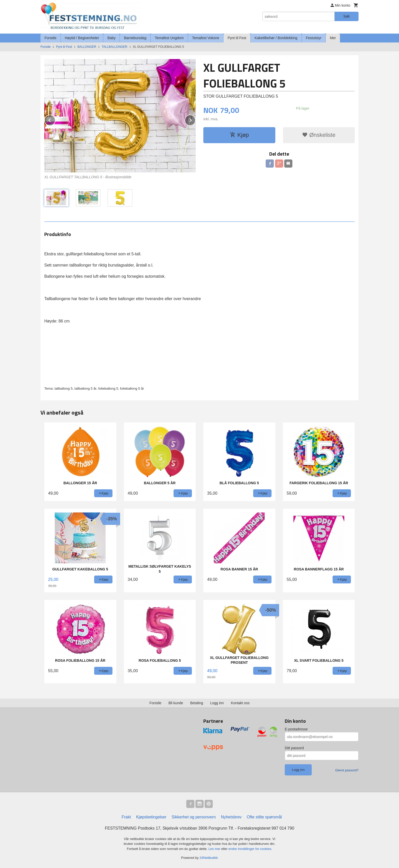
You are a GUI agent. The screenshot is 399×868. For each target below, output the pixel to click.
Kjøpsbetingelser (151, 817)
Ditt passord (294, 748)
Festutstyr (314, 38)
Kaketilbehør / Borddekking (276, 38)
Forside (51, 38)
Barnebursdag (135, 38)
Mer (333, 38)
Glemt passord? (347, 770)
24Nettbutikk (209, 858)
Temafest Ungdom (169, 38)
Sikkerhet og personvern (194, 817)
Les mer (215, 849)
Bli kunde (176, 703)
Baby (111, 38)
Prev (55, 119)
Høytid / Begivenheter (82, 38)
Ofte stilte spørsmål (264, 817)
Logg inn (217, 703)
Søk (346, 16)
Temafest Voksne (206, 38)
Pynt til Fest (237, 38)
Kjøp (239, 135)
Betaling (197, 703)
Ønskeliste (319, 135)
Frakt (126, 817)
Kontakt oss (240, 703)
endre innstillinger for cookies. (250, 849)
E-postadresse (296, 729)
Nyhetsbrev (231, 817)
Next (195, 119)
